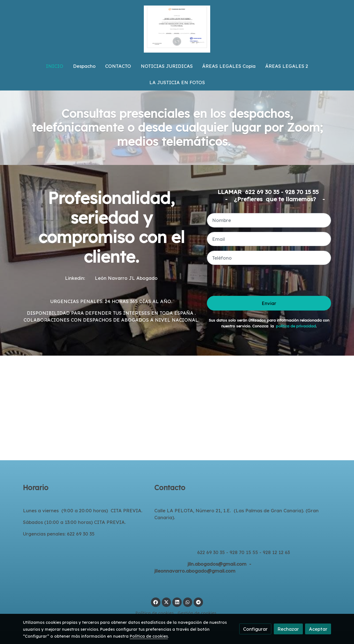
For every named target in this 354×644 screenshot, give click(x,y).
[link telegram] (198, 602)
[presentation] (249, 280)
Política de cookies (155, 613)
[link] (177, 29)
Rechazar (288, 629)
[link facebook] (156, 602)
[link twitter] (166, 602)
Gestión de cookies (197, 613)
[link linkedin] (177, 602)
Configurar (255, 629)
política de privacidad (296, 326)
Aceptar (318, 629)
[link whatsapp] (188, 602)
